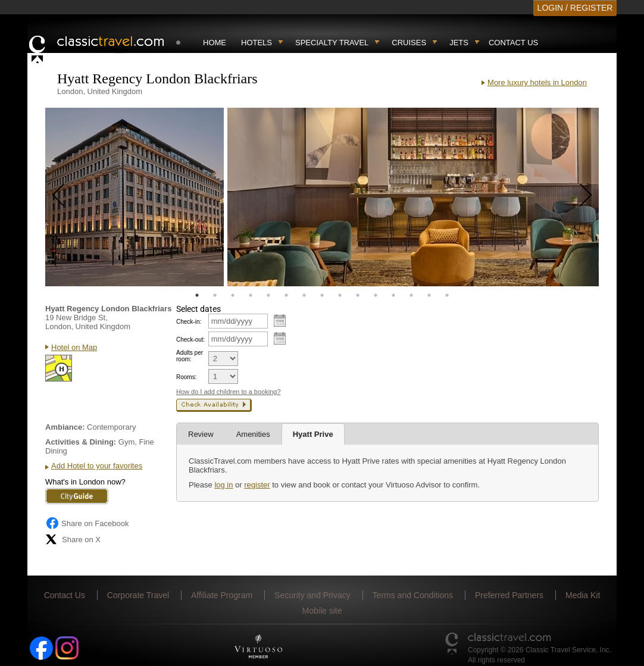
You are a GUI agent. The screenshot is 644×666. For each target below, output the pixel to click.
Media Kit (583, 595)
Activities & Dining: (81, 442)
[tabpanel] (135, 197)
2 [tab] (215, 295)
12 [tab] (393, 295)
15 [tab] (447, 295)
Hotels (257, 43)
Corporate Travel (138, 595)
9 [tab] (340, 295)
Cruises (409, 43)
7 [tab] (304, 295)
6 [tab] (286, 295)
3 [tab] (233, 295)
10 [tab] (358, 295)
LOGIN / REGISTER (575, 8)
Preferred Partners (509, 595)
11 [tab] (376, 295)
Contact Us (513, 43)
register (257, 485)
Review (201, 434)
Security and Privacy (312, 595)
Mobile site (322, 611)
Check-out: (190, 340)
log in (223, 485)
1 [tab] (197, 295)
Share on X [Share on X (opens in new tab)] (73, 539)
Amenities (253, 434)
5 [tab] (268, 295)
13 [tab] (411, 295)
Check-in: (189, 322)
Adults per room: (190, 356)
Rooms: (186, 377)
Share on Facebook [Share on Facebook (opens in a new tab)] (87, 523)
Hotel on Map (74, 347)
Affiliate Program (222, 595)
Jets (459, 43)
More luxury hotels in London (537, 82)
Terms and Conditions (413, 595)
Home (215, 43)
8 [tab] (322, 295)
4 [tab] (251, 295)
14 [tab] (429, 295)
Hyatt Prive (313, 434)
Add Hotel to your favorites (97, 466)
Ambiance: (65, 427)
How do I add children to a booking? (229, 392)
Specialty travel (332, 43)
